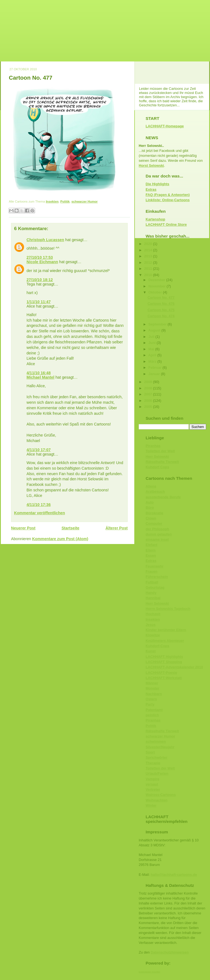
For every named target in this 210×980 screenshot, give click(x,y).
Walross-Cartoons (161, 795)
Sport (150, 752)
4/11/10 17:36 (39, 505)
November (158, 286)
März (153, 361)
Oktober (156, 292)
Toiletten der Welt (160, 451)
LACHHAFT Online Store (166, 224)
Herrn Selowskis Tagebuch (168, 609)
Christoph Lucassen (45, 240)
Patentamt (154, 710)
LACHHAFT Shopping (164, 662)
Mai (152, 349)
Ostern (151, 699)
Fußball (152, 582)
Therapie (153, 763)
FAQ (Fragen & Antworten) (168, 195)
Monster (153, 688)
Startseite (71, 528)
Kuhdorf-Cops (158, 646)
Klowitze (153, 635)
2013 (149, 256)
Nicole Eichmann (42, 262)
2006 (149, 401)
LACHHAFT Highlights (164, 657)
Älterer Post (117, 528)
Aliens (151, 486)
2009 (149, 382)
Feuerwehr (154, 566)
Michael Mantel (40, 377)
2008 (149, 388)
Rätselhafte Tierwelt (162, 462)
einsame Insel (157, 539)
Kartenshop (155, 219)
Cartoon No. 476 (161, 304)
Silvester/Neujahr (160, 747)
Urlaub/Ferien (157, 773)
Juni (153, 343)
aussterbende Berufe (163, 497)
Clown (151, 518)
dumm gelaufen (159, 534)
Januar (155, 374)
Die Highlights (158, 184)
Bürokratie (154, 513)
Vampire (153, 779)
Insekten (52, 201)
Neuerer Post (23, 528)
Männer (152, 683)
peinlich (152, 715)
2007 (149, 394)
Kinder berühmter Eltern (166, 630)
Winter (151, 805)
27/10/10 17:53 (40, 257)
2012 (149, 262)
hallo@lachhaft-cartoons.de (174, 875)
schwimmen (156, 741)
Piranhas (153, 446)
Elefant (152, 545)
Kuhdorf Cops (157, 467)
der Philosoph (157, 529)
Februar (155, 367)
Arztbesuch (155, 492)
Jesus (151, 625)
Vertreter (153, 789)
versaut (152, 784)
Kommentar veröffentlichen (40, 513)
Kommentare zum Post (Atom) (60, 539)
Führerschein (157, 577)
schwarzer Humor (84, 201)
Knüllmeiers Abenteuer (165, 641)
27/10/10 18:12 (40, 280)
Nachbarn (154, 694)
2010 (149, 275)
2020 (149, 244)
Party (150, 704)
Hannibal (153, 598)
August (155, 330)
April (153, 355)
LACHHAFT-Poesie (161, 673)
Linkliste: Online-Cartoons (168, 200)
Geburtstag (155, 587)
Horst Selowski (151, 165)
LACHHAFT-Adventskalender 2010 (174, 667)
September (158, 324)
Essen (151, 555)
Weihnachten (157, 800)
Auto (150, 502)
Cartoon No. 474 (161, 316)
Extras (151, 189)
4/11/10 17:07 (39, 450)
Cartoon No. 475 (161, 310)
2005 (149, 407)
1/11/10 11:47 (39, 302)
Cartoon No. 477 (31, 78)
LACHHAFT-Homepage (165, 126)
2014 (149, 250)
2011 (149, 269)
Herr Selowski (157, 457)
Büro (150, 507)
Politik (65, 201)
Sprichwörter (157, 757)
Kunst (151, 651)
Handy (151, 593)
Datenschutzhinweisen (170, 952)
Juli (152, 337)
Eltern (151, 550)
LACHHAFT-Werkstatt (164, 678)
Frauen (152, 571)
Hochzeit (153, 614)
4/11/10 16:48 (39, 373)
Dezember (157, 280)
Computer (154, 523)
